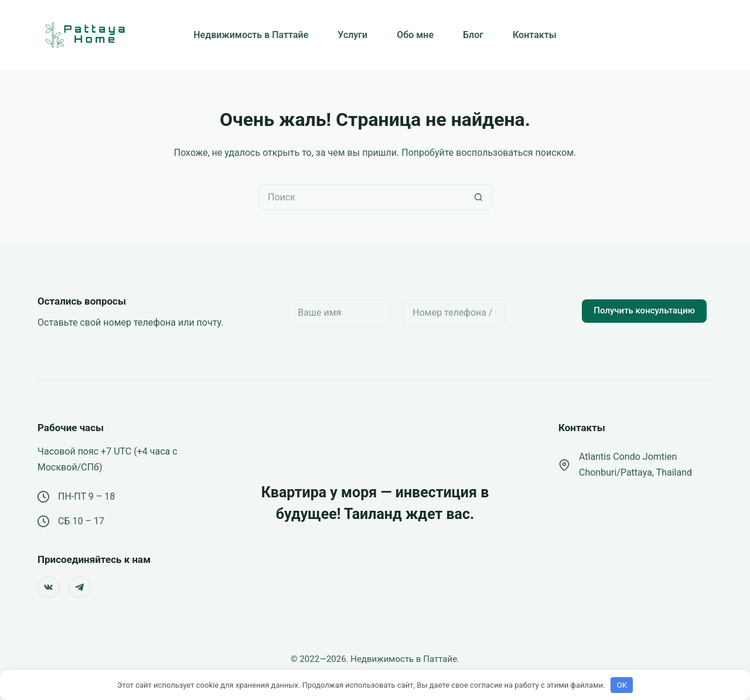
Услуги (352, 35)
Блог (473, 35)
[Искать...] (362, 197)
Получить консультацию (644, 310)
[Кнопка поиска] (479, 197)
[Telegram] (80, 588)
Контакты (535, 35)
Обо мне (415, 35)
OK (622, 685)
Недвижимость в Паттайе (251, 35)
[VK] (49, 588)
